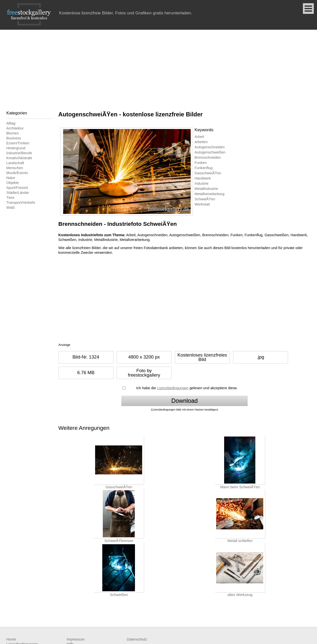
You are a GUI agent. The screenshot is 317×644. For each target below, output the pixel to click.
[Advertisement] (158, 67)
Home (11, 639)
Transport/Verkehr (21, 203)
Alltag (11, 123)
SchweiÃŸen (205, 199)
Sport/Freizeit (17, 188)
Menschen (15, 168)
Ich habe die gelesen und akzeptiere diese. (187, 388)
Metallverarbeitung (210, 194)
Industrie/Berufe (19, 153)
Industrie (202, 183)
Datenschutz (137, 639)
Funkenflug (204, 168)
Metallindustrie (206, 189)
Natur (11, 178)
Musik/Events (17, 173)
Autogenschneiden (210, 147)
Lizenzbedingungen (173, 388)
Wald (11, 207)
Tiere (11, 198)
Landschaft (15, 163)
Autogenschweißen (210, 152)
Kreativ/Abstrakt (19, 158)
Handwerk (203, 178)
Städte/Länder (18, 193)
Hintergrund (16, 148)
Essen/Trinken (18, 143)
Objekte (13, 183)
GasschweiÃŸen (208, 173)
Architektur (15, 128)
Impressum (76, 639)
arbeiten (201, 142)
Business (14, 138)
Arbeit (199, 137)
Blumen (13, 133)
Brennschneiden (208, 157)
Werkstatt (202, 204)
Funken (201, 163)
